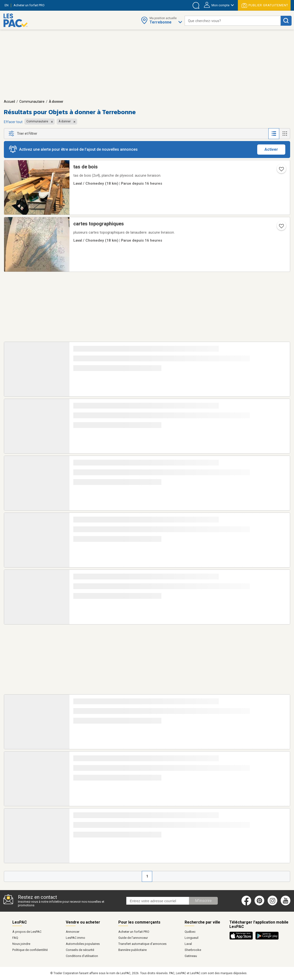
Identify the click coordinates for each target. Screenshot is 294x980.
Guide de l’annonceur (133, 938)
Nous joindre (21, 944)
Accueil (9, 102)
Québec (190, 932)
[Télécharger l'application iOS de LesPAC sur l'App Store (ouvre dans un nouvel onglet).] (242, 939)
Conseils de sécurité (80, 950)
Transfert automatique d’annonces (142, 944)
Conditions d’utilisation (82, 956)
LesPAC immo (75, 938)
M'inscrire (203, 901)
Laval (188, 944)
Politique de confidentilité (30, 950)
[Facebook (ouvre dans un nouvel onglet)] (246, 904)
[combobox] (233, 21)
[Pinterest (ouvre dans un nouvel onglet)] (259, 904)
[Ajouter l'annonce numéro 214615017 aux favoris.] (281, 228)
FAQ (15, 938)
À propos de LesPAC (27, 932)
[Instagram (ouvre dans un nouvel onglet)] (272, 904)
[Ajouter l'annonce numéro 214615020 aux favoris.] (281, 171)
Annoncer (73, 932)
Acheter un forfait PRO (134, 932)
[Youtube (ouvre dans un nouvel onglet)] (286, 904)
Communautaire (32, 102)
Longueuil (192, 938)
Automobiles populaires (83, 944)
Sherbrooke (193, 950)
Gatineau (191, 956)
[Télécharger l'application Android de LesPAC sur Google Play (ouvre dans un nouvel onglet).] (267, 939)
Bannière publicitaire (132, 950)
